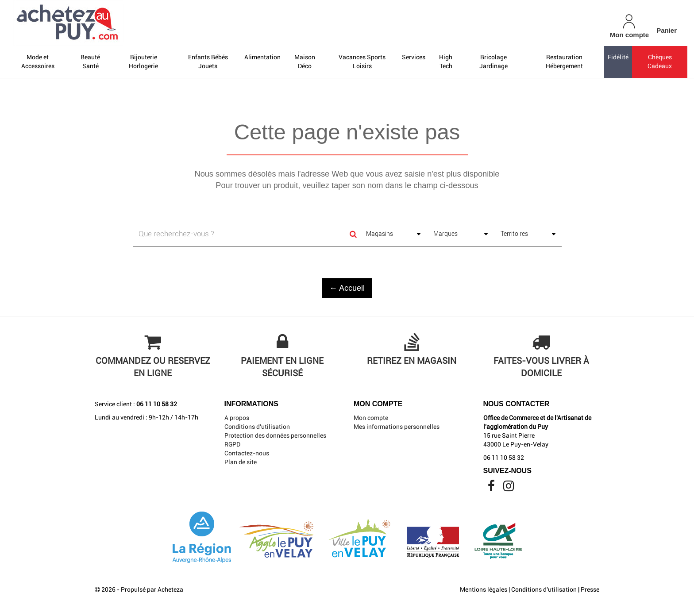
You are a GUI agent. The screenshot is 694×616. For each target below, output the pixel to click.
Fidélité (618, 57)
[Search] (353, 234)
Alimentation (262, 57)
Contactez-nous (247, 453)
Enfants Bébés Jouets (208, 62)
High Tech (446, 62)
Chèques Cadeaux (660, 62)
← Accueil (347, 288)
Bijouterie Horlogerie (143, 62)
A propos (237, 418)
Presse (590, 589)
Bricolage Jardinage (494, 62)
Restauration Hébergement (564, 62)
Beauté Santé (90, 62)
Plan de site (241, 462)
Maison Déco (305, 62)
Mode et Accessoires (38, 62)
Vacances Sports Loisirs (362, 62)
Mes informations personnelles (397, 427)
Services (414, 57)
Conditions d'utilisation (257, 427)
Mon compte (371, 418)
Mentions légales (484, 589)
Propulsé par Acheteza (152, 589)
